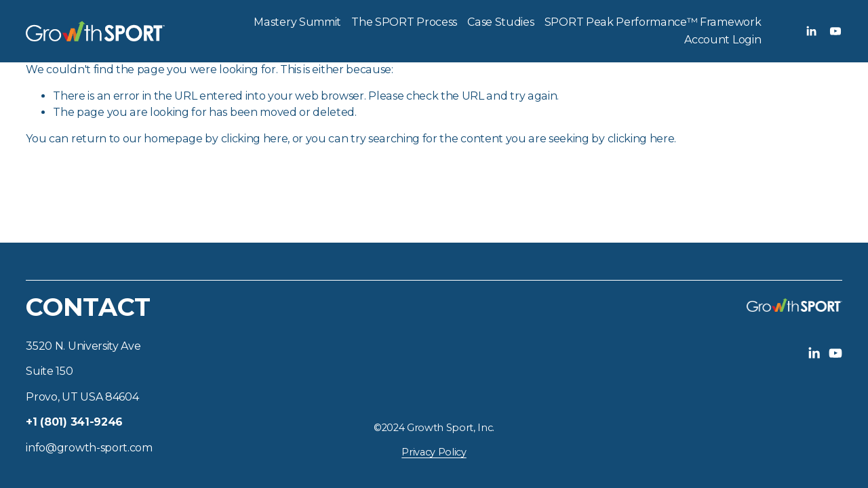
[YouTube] (835, 31)
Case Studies (500, 22)
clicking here (255, 139)
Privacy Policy (434, 452)
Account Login (723, 40)
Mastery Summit (297, 22)
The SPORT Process (404, 22)
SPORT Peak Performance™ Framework (653, 22)
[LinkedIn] (811, 31)
